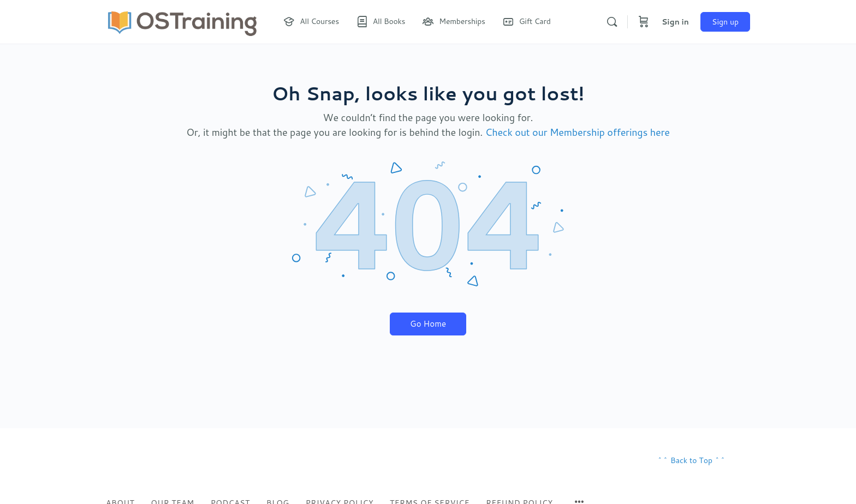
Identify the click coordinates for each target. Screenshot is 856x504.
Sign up (725, 22)
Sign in (675, 22)
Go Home (428, 324)
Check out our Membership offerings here (578, 132)
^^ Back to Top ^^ (691, 460)
